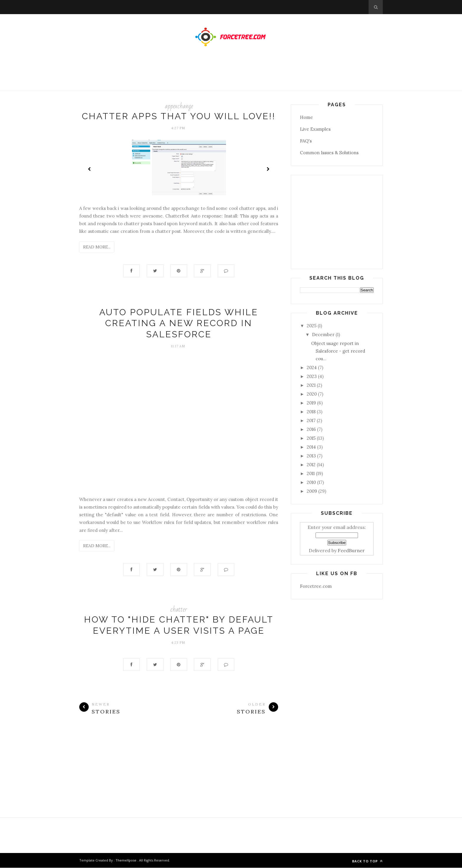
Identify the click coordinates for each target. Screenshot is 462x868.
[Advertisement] (231, 74)
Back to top (367, 861)
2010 (311, 482)
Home (306, 117)
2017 (311, 420)
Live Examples (315, 129)
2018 (311, 412)
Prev (90, 169)
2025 (312, 326)
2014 (311, 447)
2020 (312, 394)
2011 (311, 473)
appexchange (179, 106)
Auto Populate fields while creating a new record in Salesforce (179, 323)
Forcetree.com (316, 586)
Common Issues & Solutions (329, 153)
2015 (311, 438)
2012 (311, 465)
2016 (311, 429)
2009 (312, 491)
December (323, 335)
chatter (179, 610)
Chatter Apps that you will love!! (179, 116)
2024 (312, 367)
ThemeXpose (126, 860)
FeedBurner (351, 550)
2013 (311, 456)
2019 (311, 403)
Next (268, 169)
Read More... (97, 247)
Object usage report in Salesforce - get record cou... (338, 351)
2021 (311, 385)
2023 (312, 376)
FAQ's (306, 141)
